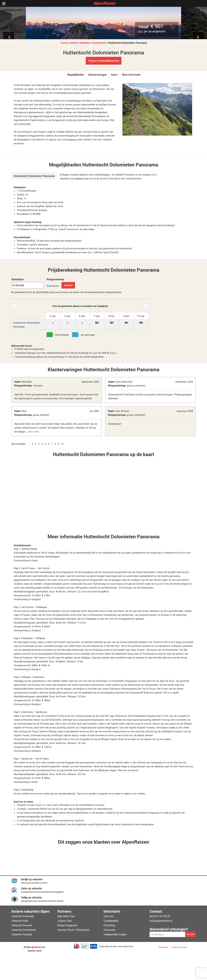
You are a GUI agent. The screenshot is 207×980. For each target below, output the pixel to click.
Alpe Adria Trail (66, 916)
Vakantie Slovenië (22, 925)
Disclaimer (163, 947)
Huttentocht (99, 43)
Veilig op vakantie (31, 897)
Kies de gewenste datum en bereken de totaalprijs (80, 306)
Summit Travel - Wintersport (73, 930)
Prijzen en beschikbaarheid (104, 61)
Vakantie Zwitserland (24, 930)
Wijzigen (68, 285)
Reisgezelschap (55, 279)
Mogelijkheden (76, 75)
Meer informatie (131, 75)
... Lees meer (32, 431)
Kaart (114, 75)
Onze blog (109, 925)
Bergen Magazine (67, 925)
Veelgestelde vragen (115, 934)
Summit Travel (34, 951)
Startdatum (17, 279)
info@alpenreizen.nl (161, 921)
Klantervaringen (98, 75)
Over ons (109, 916)
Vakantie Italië (20, 921)
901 (97, 323)
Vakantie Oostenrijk (23, 916)
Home (64, 43)
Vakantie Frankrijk (22, 934)
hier (44, 805)
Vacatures (109, 930)
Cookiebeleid (111, 921)
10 (62, 444)
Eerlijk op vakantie (32, 879)
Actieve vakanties (79, 43)
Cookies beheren (179, 947)
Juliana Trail (64, 921)
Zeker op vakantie (31, 888)
